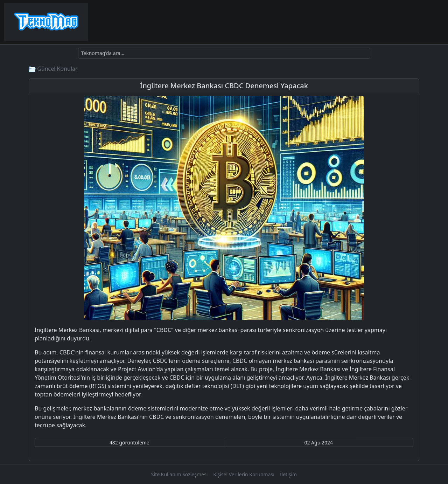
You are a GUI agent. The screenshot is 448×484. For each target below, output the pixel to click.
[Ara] (224, 53)
